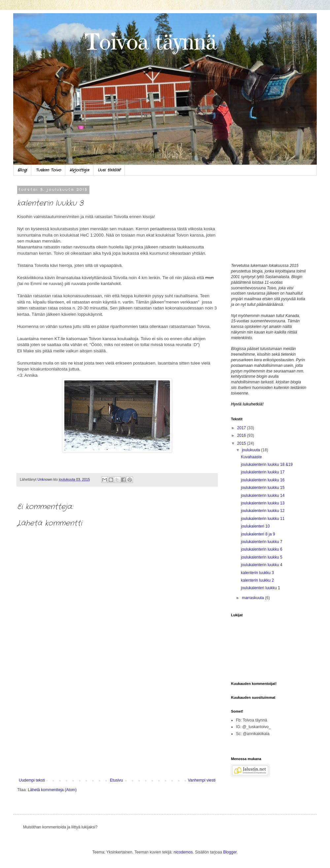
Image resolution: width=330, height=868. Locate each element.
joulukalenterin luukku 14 (263, 496)
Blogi (22, 170)
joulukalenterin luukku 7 (262, 542)
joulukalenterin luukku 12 (263, 511)
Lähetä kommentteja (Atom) (52, 790)
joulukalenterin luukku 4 (262, 565)
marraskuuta (253, 598)
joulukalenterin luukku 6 (262, 549)
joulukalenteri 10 (255, 526)
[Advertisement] (117, 723)
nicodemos (183, 852)
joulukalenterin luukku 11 (263, 519)
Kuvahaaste (251, 457)
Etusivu (116, 780)
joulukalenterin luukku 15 (263, 488)
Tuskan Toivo (48, 170)
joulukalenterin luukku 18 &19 (267, 465)
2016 (242, 435)
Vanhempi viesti (202, 780)
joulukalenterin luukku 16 (263, 480)
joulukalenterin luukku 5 (262, 557)
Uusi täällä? (109, 170)
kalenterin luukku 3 (257, 573)
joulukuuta (251, 450)
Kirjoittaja (79, 170)
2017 (242, 428)
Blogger (230, 852)
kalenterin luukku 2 (257, 580)
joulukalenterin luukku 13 (263, 503)
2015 (242, 443)
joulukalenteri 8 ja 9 (258, 534)
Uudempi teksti (32, 780)
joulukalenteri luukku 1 (261, 588)
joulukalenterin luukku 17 (263, 472)
